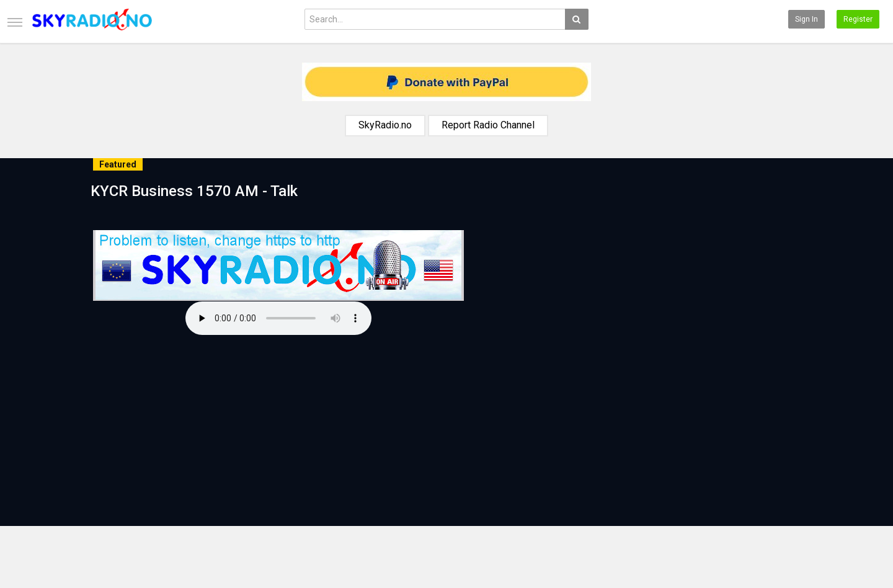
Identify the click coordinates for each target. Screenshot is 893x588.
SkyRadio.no (385, 125)
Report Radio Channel (488, 125)
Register (858, 19)
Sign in (806, 19)
